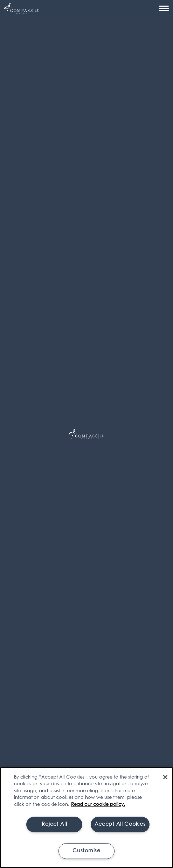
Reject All (54, 824)
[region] (86, 818)
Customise (86, 851)
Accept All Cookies (120, 824)
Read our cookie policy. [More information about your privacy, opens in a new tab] (98, 805)
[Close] (165, 777)
